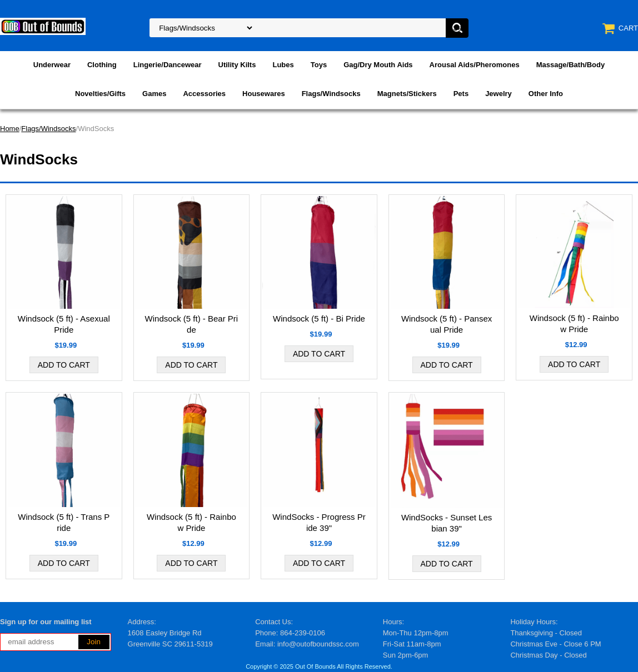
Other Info (546, 94)
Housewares (264, 94)
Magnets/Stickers (407, 94)
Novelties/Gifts (100, 94)
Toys (319, 65)
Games (154, 94)
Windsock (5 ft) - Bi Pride (319, 319)
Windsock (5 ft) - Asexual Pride (64, 324)
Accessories (204, 94)
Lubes (283, 65)
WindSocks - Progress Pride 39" (319, 522)
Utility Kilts (237, 65)
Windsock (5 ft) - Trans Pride (64, 522)
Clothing (102, 65)
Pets (461, 94)
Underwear (52, 65)
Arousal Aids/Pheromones (475, 65)
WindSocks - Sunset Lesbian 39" (447, 523)
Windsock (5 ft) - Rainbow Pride (574, 324)
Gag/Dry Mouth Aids (378, 65)
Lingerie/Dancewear (168, 65)
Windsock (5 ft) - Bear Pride (192, 324)
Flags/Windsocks (331, 94)
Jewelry (499, 94)
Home (10, 129)
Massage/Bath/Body (571, 65)
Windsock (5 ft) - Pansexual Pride (447, 324)
